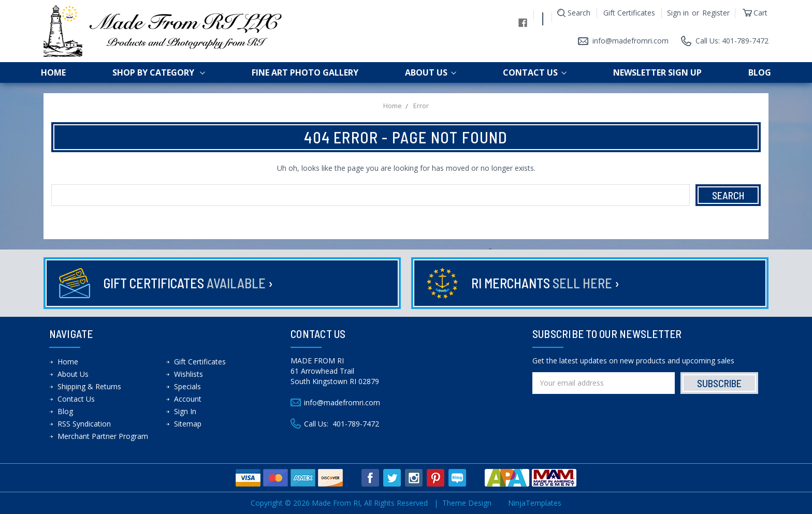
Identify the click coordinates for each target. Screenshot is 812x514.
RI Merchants (545, 283)
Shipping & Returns (89, 386)
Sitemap (188, 424)
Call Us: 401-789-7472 (732, 41)
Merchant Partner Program (103, 436)
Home (53, 72)
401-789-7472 (356, 424)
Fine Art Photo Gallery (305, 72)
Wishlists (189, 374)
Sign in (678, 13)
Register (716, 13)
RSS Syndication (84, 424)
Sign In (185, 411)
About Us (431, 72)
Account (188, 399)
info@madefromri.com (630, 41)
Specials (187, 386)
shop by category (159, 72)
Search (579, 13)
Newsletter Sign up (657, 72)
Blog (760, 72)
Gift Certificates (629, 13)
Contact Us (535, 72)
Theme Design (467, 503)
